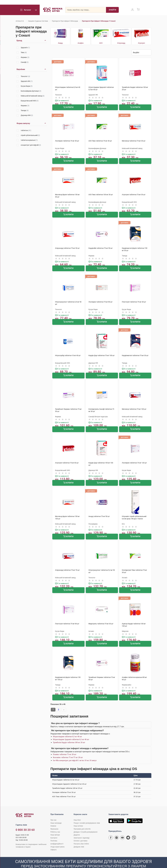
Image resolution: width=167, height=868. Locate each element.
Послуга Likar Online (81, 837)
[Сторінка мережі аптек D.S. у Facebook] (111, 831)
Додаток (77, 828)
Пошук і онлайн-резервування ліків (87, 816)
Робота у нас (50, 3)
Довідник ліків (79, 840)
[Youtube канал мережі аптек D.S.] (122, 831)
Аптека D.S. (20, 21)
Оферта (53, 843)
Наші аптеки (75, 3)
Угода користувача (57, 840)
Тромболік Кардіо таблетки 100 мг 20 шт (69, 735)
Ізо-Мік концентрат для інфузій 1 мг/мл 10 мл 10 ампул (75, 753)
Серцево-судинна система (38, 21)
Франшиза (63, 3)
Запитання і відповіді (82, 831)
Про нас (53, 813)
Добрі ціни (112, 3)
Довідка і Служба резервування (86, 825)
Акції (103, 3)
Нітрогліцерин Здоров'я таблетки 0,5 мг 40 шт (71, 732)
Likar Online (124, 3)
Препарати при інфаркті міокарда (65, 21)
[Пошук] (112, 11)
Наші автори (55, 828)
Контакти (54, 831)
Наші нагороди (56, 816)
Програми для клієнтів (33, 3)
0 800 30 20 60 (11, 3)
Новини (53, 819)
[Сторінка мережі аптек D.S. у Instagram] (117, 831)
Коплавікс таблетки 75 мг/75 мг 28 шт (68, 750)
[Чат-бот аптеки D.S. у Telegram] (128, 831)
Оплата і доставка (90, 3)
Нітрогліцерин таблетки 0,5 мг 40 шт (67, 730)
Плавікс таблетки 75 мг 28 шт (65, 747)
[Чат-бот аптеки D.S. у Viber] (134, 831)
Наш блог (77, 813)
